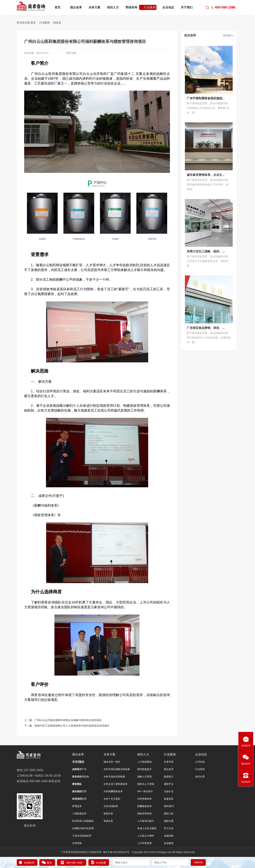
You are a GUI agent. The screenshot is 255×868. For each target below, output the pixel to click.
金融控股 (169, 836)
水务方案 (94, 7)
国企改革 (76, 7)
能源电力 (169, 777)
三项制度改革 (79, 814)
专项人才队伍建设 (147, 828)
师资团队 (77, 784)
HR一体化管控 (145, 791)
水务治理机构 (111, 806)
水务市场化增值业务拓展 (117, 769)
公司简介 (77, 769)
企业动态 (168, 7)
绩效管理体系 (144, 814)
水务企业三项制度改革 (116, 784)
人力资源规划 (144, 762)
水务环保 (169, 762)
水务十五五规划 (112, 799)
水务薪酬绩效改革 (113, 791)
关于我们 (187, 7)
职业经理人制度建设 (83, 821)
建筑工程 (169, 814)
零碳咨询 (131, 7)
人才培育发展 (144, 843)
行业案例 (150, 7)
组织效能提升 (144, 769)
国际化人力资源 (146, 784)
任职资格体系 (144, 799)
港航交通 (169, 821)
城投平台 (169, 784)
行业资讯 (200, 769)
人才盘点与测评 (146, 836)
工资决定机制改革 (82, 836)
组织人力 (113, 7)
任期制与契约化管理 (83, 828)
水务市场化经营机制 (114, 777)
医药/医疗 (169, 806)
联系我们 (77, 799)
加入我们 (77, 791)
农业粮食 (169, 843)
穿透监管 (77, 806)
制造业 (57, 23)
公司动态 (200, 762)
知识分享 (200, 777)
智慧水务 (108, 814)
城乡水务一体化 (112, 762)
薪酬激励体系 (144, 806)
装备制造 (169, 799)
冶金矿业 (169, 791)
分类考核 (77, 843)
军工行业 (169, 828)
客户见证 (77, 777)
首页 (58, 7)
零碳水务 (108, 821)
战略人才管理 (144, 777)
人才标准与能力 (146, 821)
